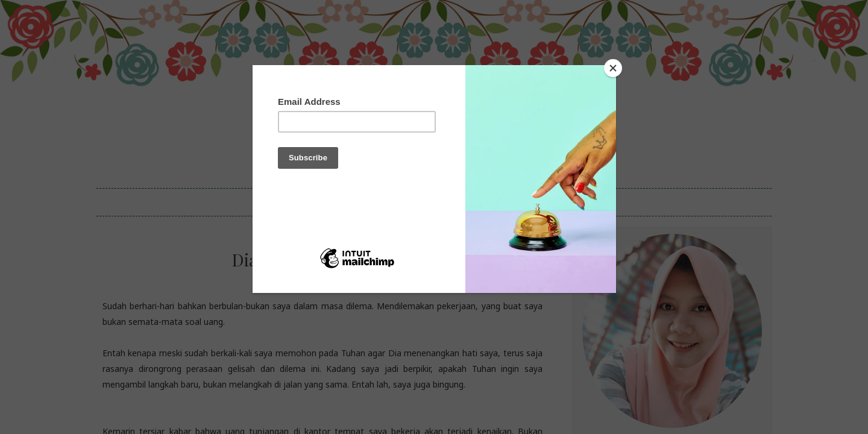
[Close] (613, 68)
